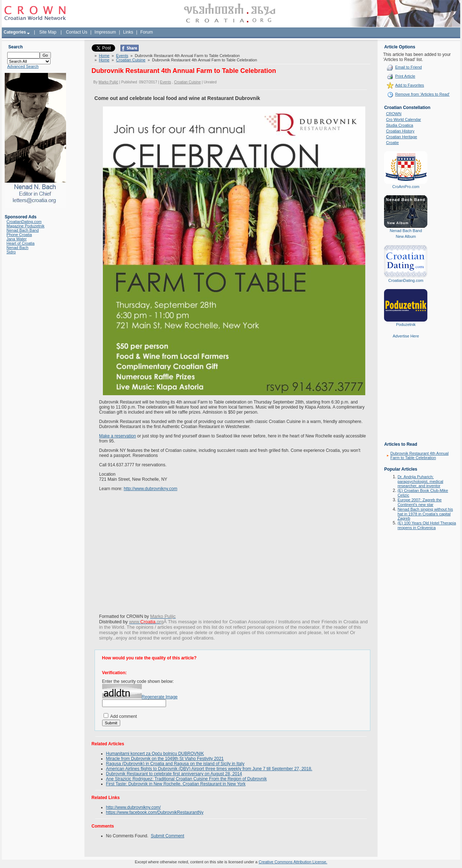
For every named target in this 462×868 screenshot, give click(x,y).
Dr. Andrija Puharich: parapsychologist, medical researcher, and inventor (420, 481)
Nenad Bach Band (23, 230)
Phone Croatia (19, 235)
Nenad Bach (18, 248)
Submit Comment (168, 836)
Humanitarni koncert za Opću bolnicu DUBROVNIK (155, 754)
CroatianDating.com (24, 222)
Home (104, 56)
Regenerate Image (160, 697)
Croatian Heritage (401, 137)
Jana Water (17, 239)
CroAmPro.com (406, 187)
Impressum (105, 32)
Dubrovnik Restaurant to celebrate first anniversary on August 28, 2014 (174, 774)
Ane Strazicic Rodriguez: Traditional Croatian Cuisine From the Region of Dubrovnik (187, 779)
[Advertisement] (406, 395)
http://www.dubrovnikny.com (151, 489)
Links (128, 32)
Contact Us (77, 32)
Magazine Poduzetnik (25, 226)
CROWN (394, 114)
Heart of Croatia (21, 243)
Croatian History (400, 131)
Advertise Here (406, 336)
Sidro (11, 252)
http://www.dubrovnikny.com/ (134, 807)
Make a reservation (118, 436)
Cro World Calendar (403, 119)
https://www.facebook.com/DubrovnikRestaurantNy (155, 812)
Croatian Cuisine (131, 60)
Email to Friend (409, 67)
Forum (147, 32)
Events (122, 56)
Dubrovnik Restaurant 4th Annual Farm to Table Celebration (419, 455)
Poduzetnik (406, 324)
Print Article (405, 76)
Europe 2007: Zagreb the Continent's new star (419, 502)
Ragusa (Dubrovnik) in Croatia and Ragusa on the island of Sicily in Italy (175, 764)
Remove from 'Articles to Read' (422, 94)
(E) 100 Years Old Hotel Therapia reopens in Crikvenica (427, 525)
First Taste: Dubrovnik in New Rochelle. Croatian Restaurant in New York (176, 784)
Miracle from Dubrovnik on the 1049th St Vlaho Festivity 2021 (165, 759)
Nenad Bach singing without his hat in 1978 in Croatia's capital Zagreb (425, 514)
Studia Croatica (399, 125)
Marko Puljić (108, 82)
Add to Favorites (410, 85)
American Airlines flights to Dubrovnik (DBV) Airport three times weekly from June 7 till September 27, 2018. (209, 769)
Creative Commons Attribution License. (293, 862)
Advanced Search (23, 66)
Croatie (392, 143)
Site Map (48, 32)
